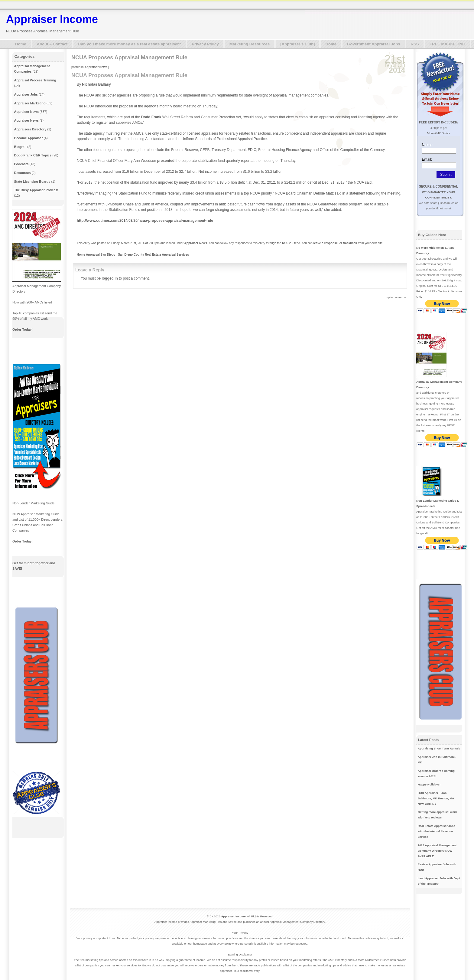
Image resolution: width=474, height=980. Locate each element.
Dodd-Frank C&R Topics (33, 155)
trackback (350, 243)
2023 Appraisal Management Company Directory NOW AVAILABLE (437, 851)
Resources (22, 173)
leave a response (326, 243)
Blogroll (20, 147)
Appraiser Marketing (30, 103)
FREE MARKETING (448, 44)
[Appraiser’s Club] (297, 44)
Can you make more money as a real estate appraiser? (130, 44)
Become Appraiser (28, 138)
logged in (110, 278)
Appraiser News (96, 67)
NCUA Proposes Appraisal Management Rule (129, 57)
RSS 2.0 (288, 243)
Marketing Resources (250, 44)
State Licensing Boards (32, 182)
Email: (427, 159)
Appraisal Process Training (35, 80)
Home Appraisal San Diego (96, 255)
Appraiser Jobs (26, 94)
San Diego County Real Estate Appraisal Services (153, 255)
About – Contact (52, 44)
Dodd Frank (151, 117)
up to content (395, 297)
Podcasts (21, 164)
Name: (427, 145)
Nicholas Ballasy (96, 84)
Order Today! (23, 329)
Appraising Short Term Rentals (439, 748)
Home (21, 44)
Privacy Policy (205, 44)
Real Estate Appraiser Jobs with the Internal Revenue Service (437, 831)
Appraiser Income (52, 19)
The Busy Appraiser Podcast (36, 190)
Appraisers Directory (30, 129)
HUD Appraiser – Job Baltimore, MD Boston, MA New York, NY (436, 798)
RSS (415, 44)
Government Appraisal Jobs (373, 44)
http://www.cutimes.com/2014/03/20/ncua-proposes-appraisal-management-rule (145, 221)
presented (166, 161)
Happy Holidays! (429, 784)
